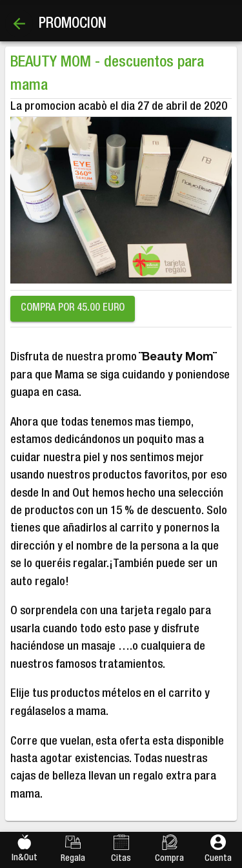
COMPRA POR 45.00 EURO (73, 309)
